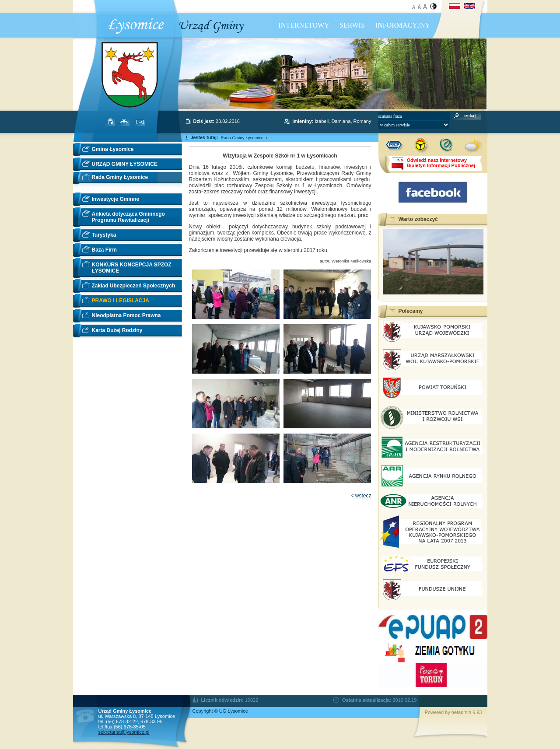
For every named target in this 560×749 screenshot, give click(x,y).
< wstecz (361, 496)
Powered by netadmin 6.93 (453, 712)
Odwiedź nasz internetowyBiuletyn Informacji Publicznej (441, 163)
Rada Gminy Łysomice (120, 177)
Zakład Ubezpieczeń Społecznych (134, 286)
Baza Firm (104, 250)
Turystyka (104, 235)
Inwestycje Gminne (116, 199)
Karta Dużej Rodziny (117, 330)
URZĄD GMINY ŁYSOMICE (125, 164)
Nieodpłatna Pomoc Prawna (126, 315)
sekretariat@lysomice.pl (124, 732)
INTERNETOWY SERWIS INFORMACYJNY (355, 25)
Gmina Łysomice (113, 149)
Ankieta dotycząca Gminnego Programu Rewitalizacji (128, 217)
